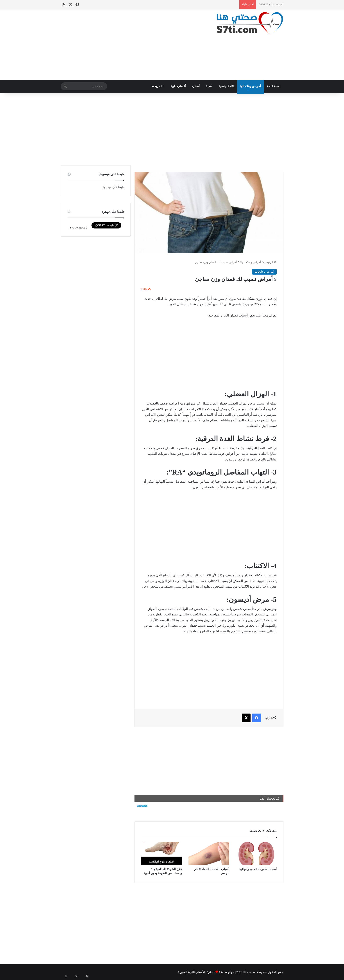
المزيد (159, 86)
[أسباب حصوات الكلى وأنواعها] (256, 853)
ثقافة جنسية (226, 86)
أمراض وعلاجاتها (251, 86)
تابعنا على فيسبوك (113, 187)
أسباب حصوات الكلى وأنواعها (258, 869)
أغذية (209, 86)
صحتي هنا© (250, 972)
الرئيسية (270, 262)
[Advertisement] (134, 45)
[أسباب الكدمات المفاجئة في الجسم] (209, 853)
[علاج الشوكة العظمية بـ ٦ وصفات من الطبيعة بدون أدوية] (162, 853)
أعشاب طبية (178, 86)
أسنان (196, 86)
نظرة (210, 972)
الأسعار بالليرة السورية (191, 972)
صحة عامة (274, 86)
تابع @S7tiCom (79, 227)
